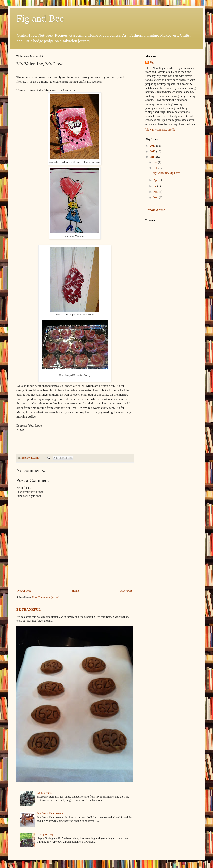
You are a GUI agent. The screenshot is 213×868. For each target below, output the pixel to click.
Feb (156, 168)
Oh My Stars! (45, 793)
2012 (153, 151)
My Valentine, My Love (166, 173)
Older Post (126, 591)
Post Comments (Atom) (46, 597)
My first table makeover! (51, 813)
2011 (153, 146)
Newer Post (24, 591)
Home (75, 591)
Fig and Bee (40, 18)
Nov (156, 198)
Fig (151, 62)
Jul (155, 186)
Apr (156, 180)
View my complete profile (160, 130)
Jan (155, 162)
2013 (153, 157)
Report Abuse (155, 210)
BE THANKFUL (28, 610)
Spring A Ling (45, 834)
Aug (156, 192)
